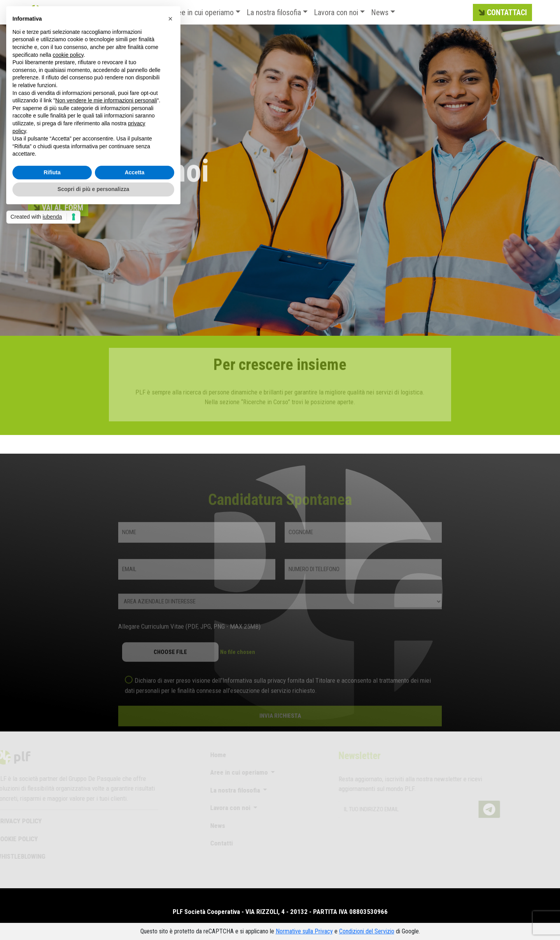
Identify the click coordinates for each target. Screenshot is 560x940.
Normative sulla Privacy (304, 931)
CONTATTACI (502, 13)
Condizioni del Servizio (367, 931)
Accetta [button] (135, 172)
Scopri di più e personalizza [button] (93, 189)
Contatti (216, 843)
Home (213, 755)
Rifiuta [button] (52, 172)
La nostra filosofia (274, 12)
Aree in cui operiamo (202, 12)
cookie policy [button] (68, 55)
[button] (170, 19)
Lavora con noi (336, 12)
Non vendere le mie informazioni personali (106, 100)
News (380, 12)
